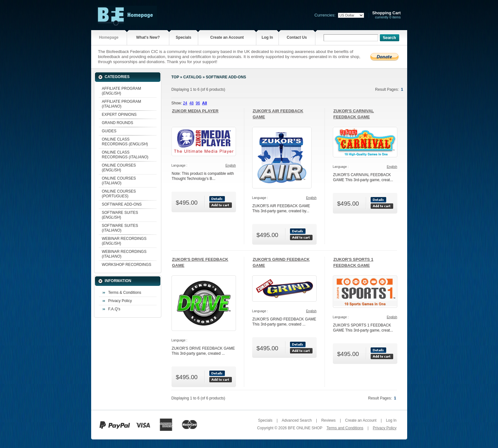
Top (175, 77)
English (231, 165)
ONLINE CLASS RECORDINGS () (125, 142)
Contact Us (297, 37)
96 (198, 103)
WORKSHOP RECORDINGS (127, 265)
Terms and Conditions (345, 428)
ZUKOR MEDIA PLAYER (195, 111)
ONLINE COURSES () (119, 168)
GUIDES (109, 131)
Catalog (192, 77)
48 (191, 103)
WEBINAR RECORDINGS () (124, 241)
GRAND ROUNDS (118, 123)
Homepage (109, 37)
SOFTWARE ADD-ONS (122, 204)
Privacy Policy (120, 301)
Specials (183, 37)
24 (185, 103)
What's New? (148, 37)
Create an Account (227, 37)
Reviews (328, 420)
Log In (267, 37)
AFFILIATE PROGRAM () (122, 91)
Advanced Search (297, 420)
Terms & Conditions (125, 293)
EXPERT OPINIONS (119, 115)
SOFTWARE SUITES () (120, 215)
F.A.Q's (114, 309)
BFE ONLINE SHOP (305, 428)
